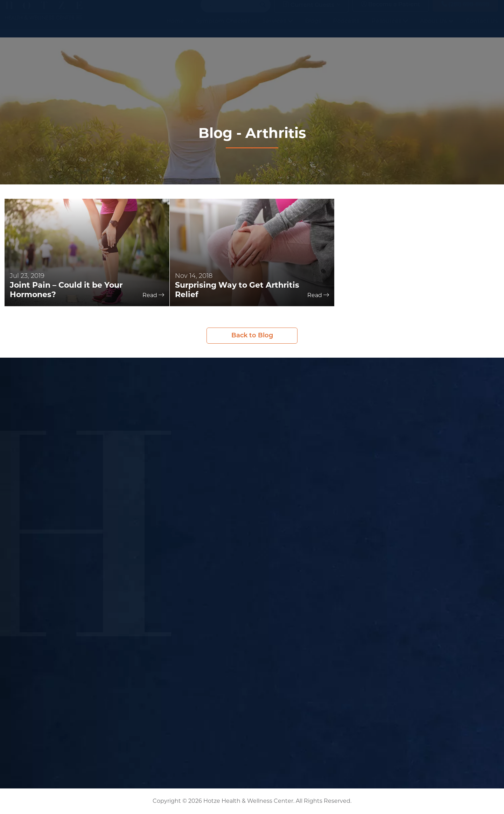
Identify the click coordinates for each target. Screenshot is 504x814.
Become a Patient (391, 11)
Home (175, 28)
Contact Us (482, 28)
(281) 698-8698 (465, 11)
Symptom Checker (223, 28)
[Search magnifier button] (263, 12)
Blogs (313, 28)
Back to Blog (252, 335)
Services (278, 28)
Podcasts (346, 28)
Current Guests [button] (309, 12)
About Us (437, 28)
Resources (390, 28)
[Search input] (232, 12)
